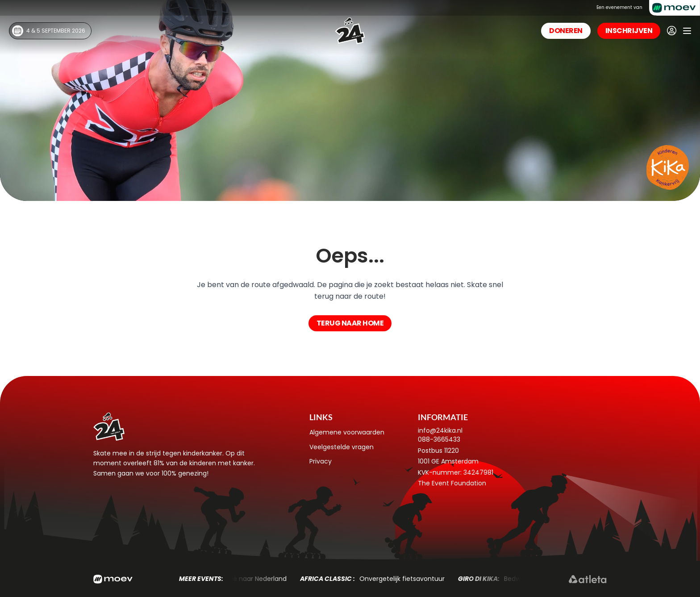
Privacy (321, 461)
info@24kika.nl (440, 430)
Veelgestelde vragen (342, 447)
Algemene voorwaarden (347, 432)
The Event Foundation (452, 483)
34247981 (478, 472)
